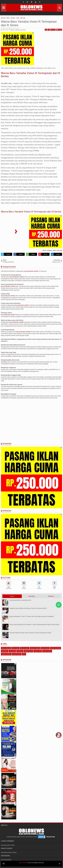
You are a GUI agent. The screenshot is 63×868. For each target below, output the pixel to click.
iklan (24, 654)
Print (53, 30)
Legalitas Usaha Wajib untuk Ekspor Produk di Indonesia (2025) (28, 608)
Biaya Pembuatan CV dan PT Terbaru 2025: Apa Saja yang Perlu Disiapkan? (32, 616)
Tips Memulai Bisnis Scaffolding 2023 (20, 600)
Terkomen (51, 596)
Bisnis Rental (45, 648)
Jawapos (49, 250)
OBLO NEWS (23, 863)
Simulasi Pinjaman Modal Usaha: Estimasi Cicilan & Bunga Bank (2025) (30, 633)
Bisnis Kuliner (25, 648)
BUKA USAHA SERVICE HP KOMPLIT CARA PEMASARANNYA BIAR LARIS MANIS (34, 625)
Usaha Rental (17, 654)
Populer (12, 596)
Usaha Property (6, 654)
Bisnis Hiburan (6, 648)
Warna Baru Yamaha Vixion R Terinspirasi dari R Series (31, 212)
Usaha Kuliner (47, 651)
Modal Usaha (28, 651)
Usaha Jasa (38, 651)
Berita (44, 250)
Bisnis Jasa (15, 648)
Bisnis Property (35, 648)
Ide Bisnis (5, 651)
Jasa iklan (4, 362)
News (54, 250)
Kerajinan (20, 651)
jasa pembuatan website (31, 271)
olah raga (59, 250)
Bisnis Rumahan (55, 648)
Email (59, 30)
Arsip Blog (31, 596)
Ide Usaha (12, 651)
